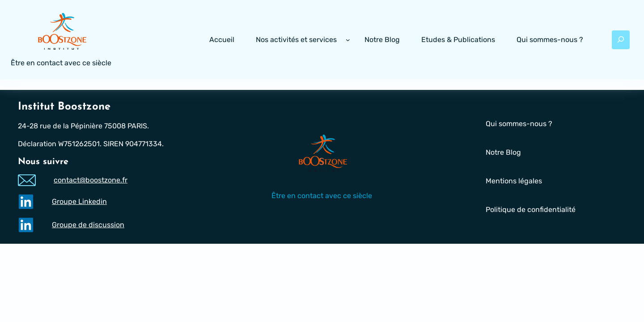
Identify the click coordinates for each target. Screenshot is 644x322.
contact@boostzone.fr (91, 180)
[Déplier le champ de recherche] (621, 40)
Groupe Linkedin (79, 201)
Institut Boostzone (64, 107)
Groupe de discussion (88, 225)
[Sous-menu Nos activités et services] (348, 40)
